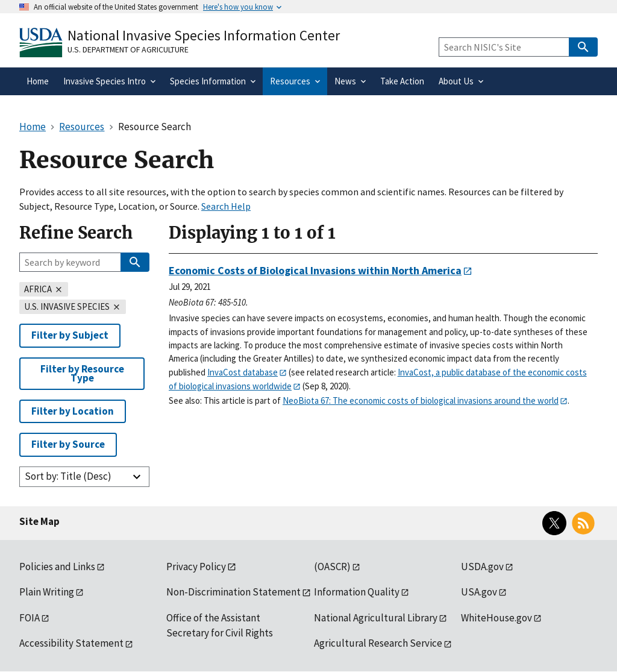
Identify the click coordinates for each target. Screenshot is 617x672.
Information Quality (357, 592)
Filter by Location (73, 411)
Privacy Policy (196, 567)
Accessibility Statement (71, 643)
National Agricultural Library (376, 618)
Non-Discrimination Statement (233, 592)
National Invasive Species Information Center (204, 35)
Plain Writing (47, 592)
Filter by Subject (70, 335)
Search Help (226, 206)
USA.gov (479, 592)
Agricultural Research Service (378, 643)
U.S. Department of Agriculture (128, 49)
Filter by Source (68, 444)
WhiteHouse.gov (496, 618)
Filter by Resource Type (82, 373)
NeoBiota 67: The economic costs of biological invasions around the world (421, 400)
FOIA (30, 618)
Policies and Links (57, 567)
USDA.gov (482, 567)
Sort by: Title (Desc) (68, 476)
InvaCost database (243, 372)
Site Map (39, 521)
